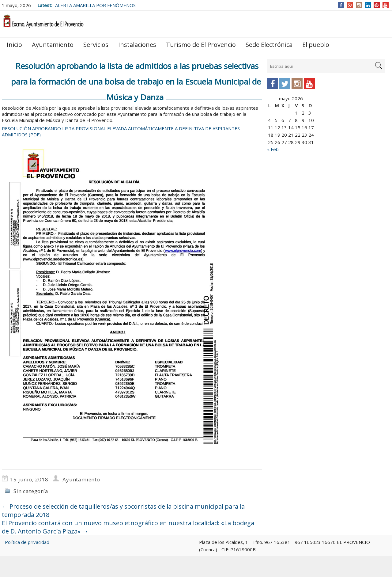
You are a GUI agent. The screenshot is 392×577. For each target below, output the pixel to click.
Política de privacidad (27, 542)
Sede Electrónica (269, 45)
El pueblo (316, 45)
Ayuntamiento (53, 45)
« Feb (273, 149)
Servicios (96, 45)
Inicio (14, 45)
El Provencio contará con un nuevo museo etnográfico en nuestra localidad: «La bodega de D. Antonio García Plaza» (128, 527)
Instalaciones (137, 45)
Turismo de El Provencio (201, 45)
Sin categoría (31, 491)
